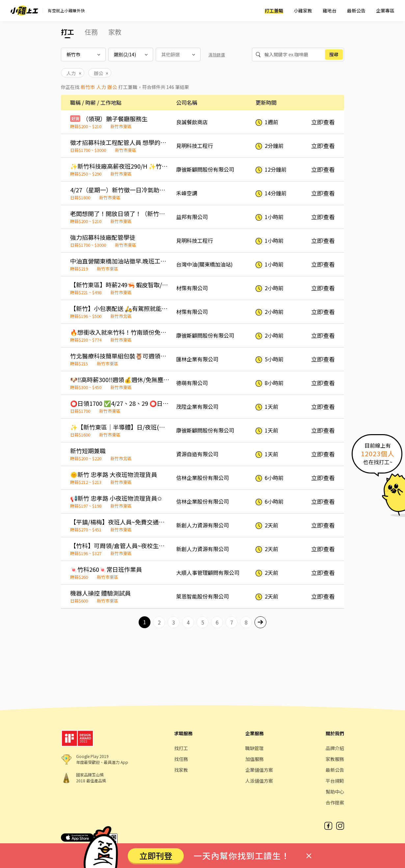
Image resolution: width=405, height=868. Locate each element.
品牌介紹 (335, 748)
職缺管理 (255, 748)
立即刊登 (156, 855)
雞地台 (330, 11)
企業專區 (385, 11)
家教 (115, 32)
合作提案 (335, 802)
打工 (67, 32)
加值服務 (255, 759)
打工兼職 (274, 11)
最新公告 (356, 11)
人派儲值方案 (259, 781)
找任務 (181, 759)
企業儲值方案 (259, 770)
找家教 (181, 770)
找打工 (181, 748)
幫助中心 (335, 792)
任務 (91, 32)
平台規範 (335, 781)
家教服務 (335, 759)
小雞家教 (303, 11)
